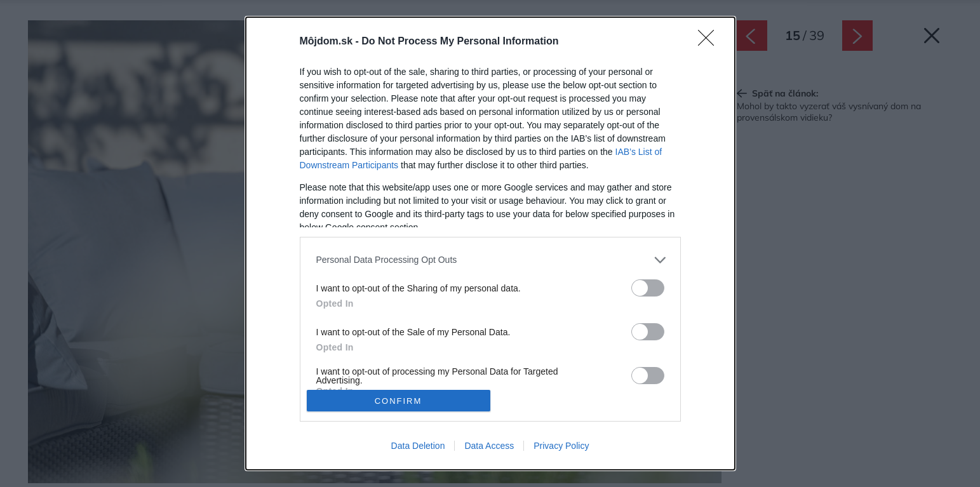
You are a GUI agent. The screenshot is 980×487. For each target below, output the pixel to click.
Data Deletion (418, 446)
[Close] (710, 42)
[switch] (648, 288)
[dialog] (490, 244)
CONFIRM (399, 401)
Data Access (489, 446)
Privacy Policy (561, 446)
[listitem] (490, 260)
